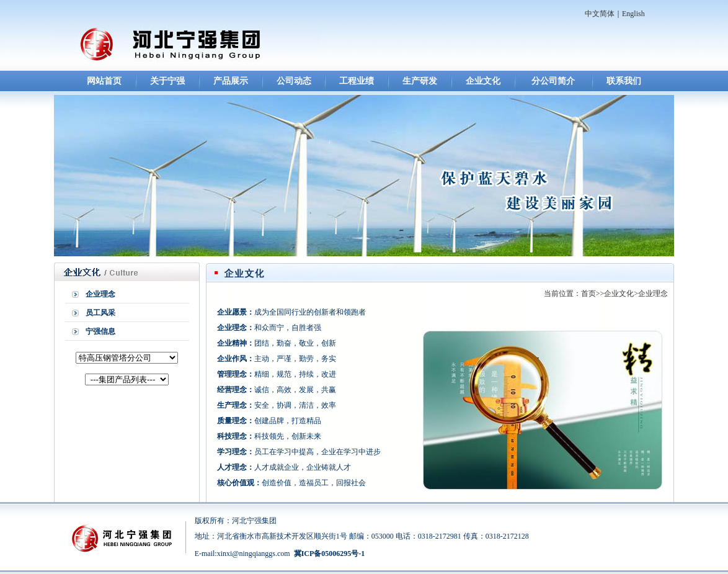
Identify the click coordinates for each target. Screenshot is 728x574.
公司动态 (294, 81)
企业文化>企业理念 (636, 294)
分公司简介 (553, 81)
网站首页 (104, 81)
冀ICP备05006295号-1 (330, 554)
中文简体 (600, 14)
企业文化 (483, 81)
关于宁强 (167, 81)
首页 (588, 294)
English (633, 14)
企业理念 (100, 294)
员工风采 (100, 313)
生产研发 (420, 81)
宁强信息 (100, 331)
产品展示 (231, 81)
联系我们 (624, 81)
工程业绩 (357, 81)
